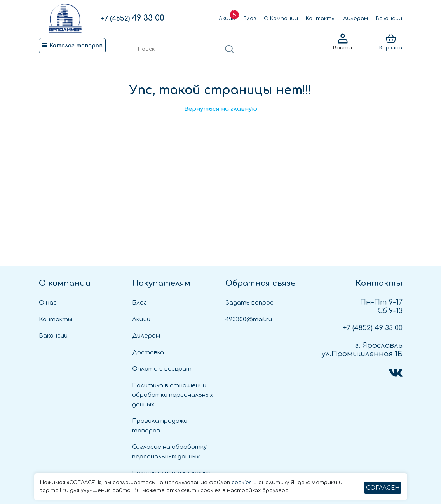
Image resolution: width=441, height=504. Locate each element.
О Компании (281, 19)
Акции (227, 19)
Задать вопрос (249, 303)
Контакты (321, 19)
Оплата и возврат (162, 369)
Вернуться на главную (221, 109)
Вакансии (389, 19)
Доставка (148, 353)
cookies (242, 483)
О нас (48, 303)
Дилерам (356, 19)
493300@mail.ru (249, 319)
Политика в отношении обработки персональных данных (173, 395)
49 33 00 (132, 18)
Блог (250, 19)
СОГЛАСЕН (383, 488)
